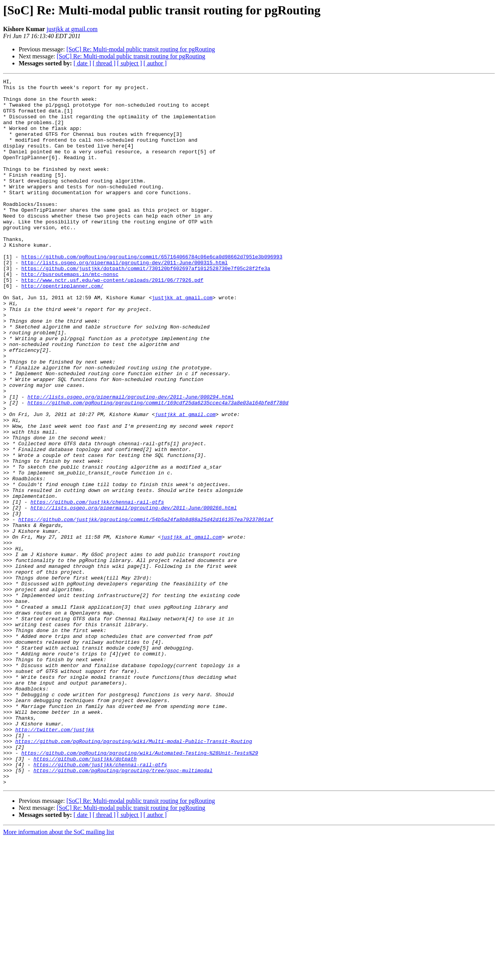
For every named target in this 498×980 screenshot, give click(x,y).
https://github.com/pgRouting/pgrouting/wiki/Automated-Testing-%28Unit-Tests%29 (140, 888)
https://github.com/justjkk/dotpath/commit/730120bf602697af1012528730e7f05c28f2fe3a (146, 307)
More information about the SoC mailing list (59, 973)
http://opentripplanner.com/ (62, 328)
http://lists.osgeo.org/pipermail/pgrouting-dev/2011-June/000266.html (133, 594)
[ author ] (155, 63)
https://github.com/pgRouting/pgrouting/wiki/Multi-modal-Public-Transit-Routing (133, 874)
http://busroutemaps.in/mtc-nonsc (70, 314)
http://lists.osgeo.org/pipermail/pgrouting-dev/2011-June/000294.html (130, 461)
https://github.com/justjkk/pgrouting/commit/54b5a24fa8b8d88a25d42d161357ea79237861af (146, 608)
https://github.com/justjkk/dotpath (85, 895)
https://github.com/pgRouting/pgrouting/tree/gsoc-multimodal (123, 909)
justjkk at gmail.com (72, 29)
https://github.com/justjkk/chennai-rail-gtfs (97, 587)
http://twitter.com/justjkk (55, 860)
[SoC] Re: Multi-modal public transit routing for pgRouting (141, 49)
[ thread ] (104, 63)
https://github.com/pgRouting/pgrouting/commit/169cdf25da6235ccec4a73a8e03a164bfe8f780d (158, 468)
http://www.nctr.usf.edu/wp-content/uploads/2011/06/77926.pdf (112, 321)
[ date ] (82, 63)
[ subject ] (130, 63)
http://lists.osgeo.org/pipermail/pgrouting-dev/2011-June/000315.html (124, 300)
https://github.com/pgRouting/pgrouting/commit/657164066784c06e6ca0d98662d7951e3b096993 (152, 293)
